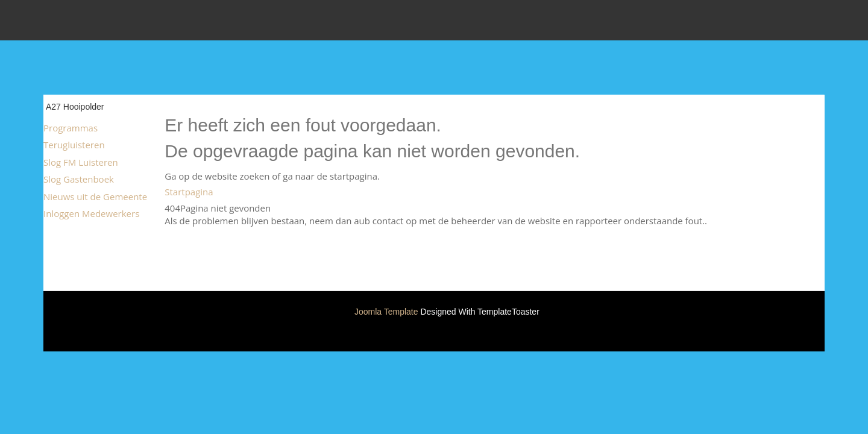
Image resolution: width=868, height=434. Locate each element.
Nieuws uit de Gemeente (95, 197)
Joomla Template (386, 312)
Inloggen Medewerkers (91, 213)
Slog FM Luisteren (81, 162)
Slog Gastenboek (79, 179)
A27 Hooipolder (75, 107)
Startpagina (189, 192)
